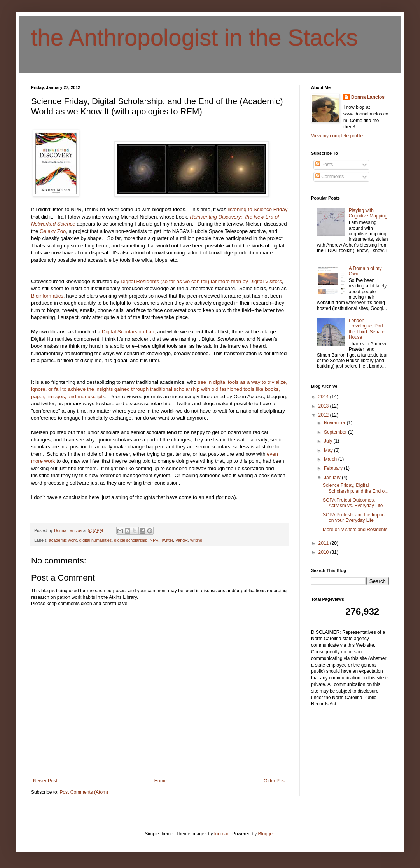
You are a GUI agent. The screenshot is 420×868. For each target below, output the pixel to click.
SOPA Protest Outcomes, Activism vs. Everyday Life (353, 503)
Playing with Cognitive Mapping (368, 213)
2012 (324, 415)
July (329, 441)
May (329, 450)
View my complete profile (337, 136)
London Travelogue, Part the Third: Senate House (367, 329)
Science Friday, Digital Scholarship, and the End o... (356, 488)
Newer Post (45, 781)
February (334, 468)
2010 (324, 552)
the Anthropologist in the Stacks (195, 38)
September (336, 432)
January (333, 478)
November (335, 423)
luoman (222, 834)
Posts (324, 164)
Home (161, 781)
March (331, 459)
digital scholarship (131, 540)
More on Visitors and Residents (355, 530)
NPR (154, 540)
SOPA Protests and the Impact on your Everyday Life (354, 518)
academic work (63, 540)
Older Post (275, 781)
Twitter (167, 540)
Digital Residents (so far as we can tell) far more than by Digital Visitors (201, 281)
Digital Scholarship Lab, (129, 332)
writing (196, 540)
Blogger (266, 834)
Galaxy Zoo (52, 231)
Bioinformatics (47, 296)
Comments (330, 177)
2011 (324, 543)
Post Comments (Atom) (84, 792)
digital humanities (95, 540)
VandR (182, 540)
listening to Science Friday (257, 209)
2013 (324, 406)
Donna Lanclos (368, 97)
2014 (324, 397)
